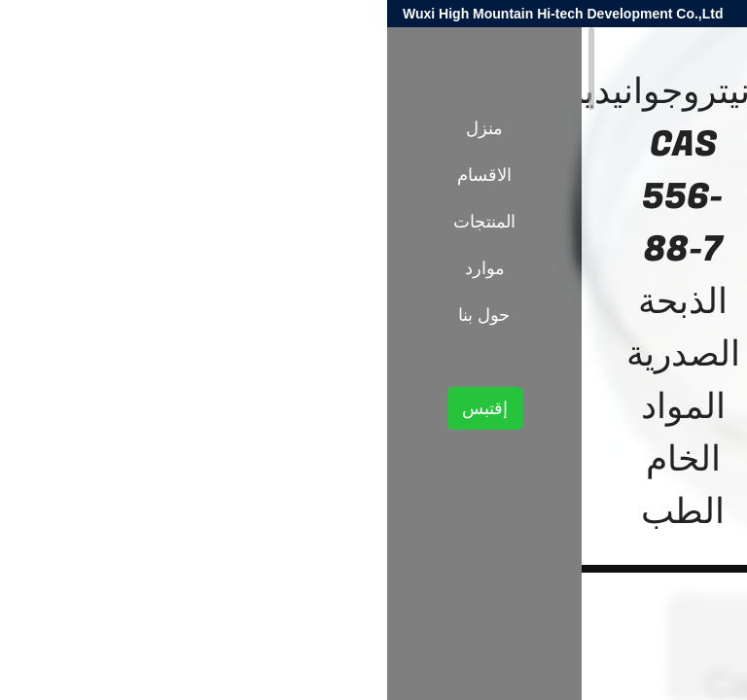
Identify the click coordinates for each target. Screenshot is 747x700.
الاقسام (97, 175)
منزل (97, 128)
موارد (98, 268)
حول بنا (97, 315)
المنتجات (658, 338)
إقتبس (98, 408)
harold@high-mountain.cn (499, 14)
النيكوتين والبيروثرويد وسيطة (541, 338)
